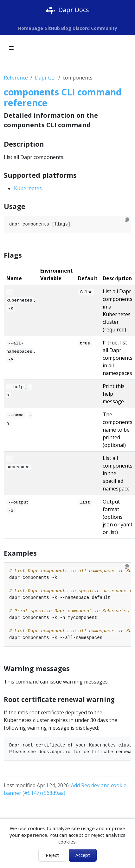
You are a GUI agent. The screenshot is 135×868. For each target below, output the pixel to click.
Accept (83, 855)
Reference (16, 78)
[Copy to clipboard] (127, 220)
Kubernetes (28, 188)
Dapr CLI (45, 78)
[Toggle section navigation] (11, 48)
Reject (52, 855)
